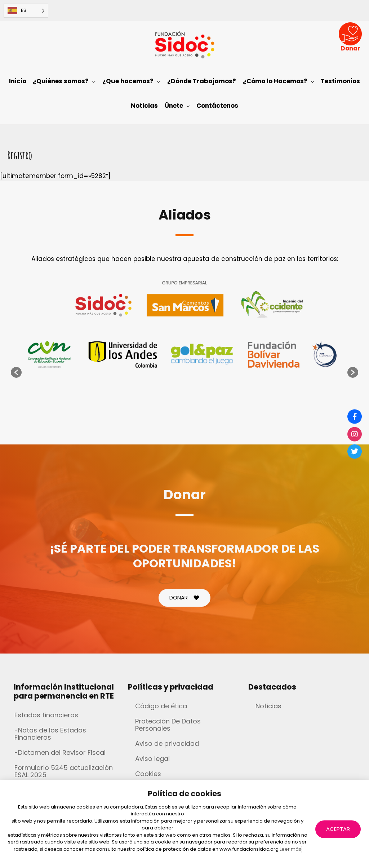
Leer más (290, 849)
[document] (184, 434)
